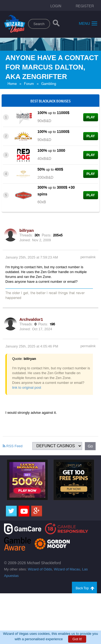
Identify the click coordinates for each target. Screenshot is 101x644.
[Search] (56, 24)
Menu (88, 23)
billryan (27, 230)
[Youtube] (24, 511)
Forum (29, 84)
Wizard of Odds (40, 569)
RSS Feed (13, 446)
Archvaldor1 (31, 319)
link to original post (27, 388)
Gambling (49, 84)
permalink (88, 257)
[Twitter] (11, 511)
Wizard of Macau (67, 569)
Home (12, 84)
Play (91, 117)
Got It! (77, 639)
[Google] (37, 511)
